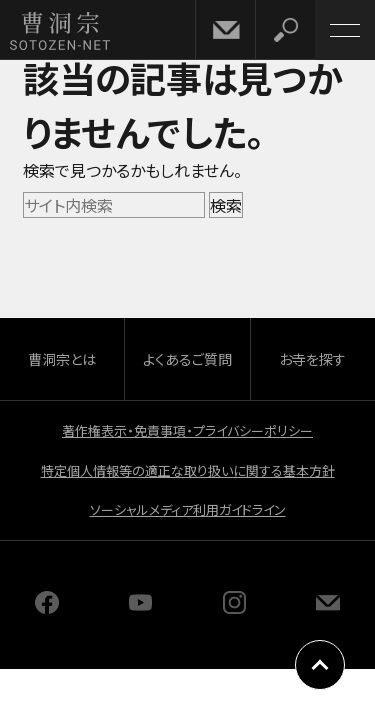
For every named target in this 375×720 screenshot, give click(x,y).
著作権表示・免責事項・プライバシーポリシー (187, 430)
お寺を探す (312, 359)
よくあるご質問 (187, 359)
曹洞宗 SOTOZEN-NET (60, 31)
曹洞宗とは (62, 359)
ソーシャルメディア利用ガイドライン (188, 509)
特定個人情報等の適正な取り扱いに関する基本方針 (188, 470)
